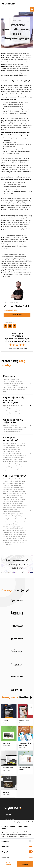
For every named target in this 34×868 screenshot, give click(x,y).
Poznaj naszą (13, 363)
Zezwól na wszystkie (25, 864)
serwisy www (17, 20)
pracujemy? (15, 590)
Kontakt (8, 815)
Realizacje (26, 697)
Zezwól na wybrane (9, 864)
